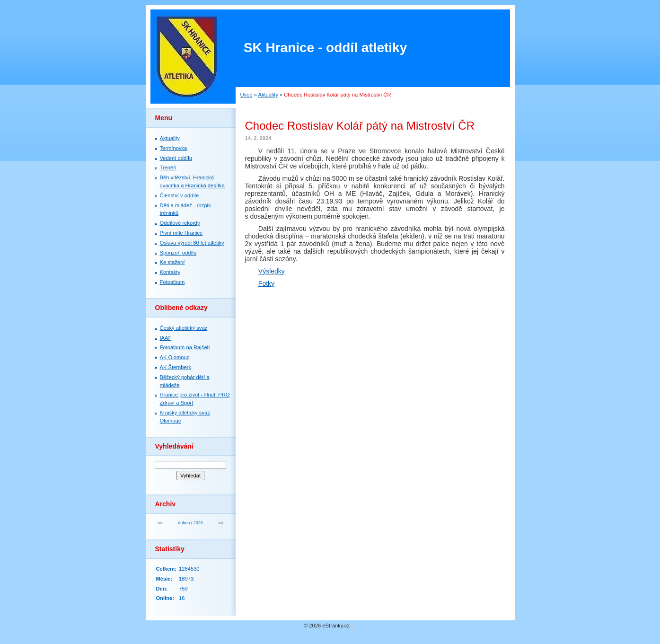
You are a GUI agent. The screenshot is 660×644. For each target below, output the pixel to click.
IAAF (166, 338)
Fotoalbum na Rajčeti (185, 347)
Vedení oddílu (176, 158)
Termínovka (174, 148)
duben (184, 523)
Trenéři (168, 168)
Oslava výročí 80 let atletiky (192, 243)
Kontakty (170, 272)
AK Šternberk (176, 367)
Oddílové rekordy (180, 223)
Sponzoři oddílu (178, 253)
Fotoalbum (172, 282)
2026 (198, 523)
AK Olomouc (175, 357)
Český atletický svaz (184, 328)
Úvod (246, 95)
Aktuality (268, 95)
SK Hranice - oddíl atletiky (325, 48)
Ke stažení (172, 262)
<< (160, 523)
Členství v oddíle (180, 195)
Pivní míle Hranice (181, 233)
